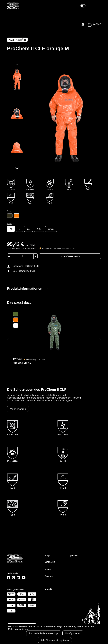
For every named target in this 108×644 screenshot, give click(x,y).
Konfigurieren (73, 633)
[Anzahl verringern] (9, 256)
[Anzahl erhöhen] (36, 256)
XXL (39, 229)
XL (29, 229)
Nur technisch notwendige (44, 633)
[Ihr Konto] (83, 25)
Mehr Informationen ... (19, 629)
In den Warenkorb (70, 256)
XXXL (51, 229)
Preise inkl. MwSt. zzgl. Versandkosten (22, 248)
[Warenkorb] (94, 25)
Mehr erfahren (18, 409)
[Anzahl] (22, 256)
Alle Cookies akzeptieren (55, 640)
